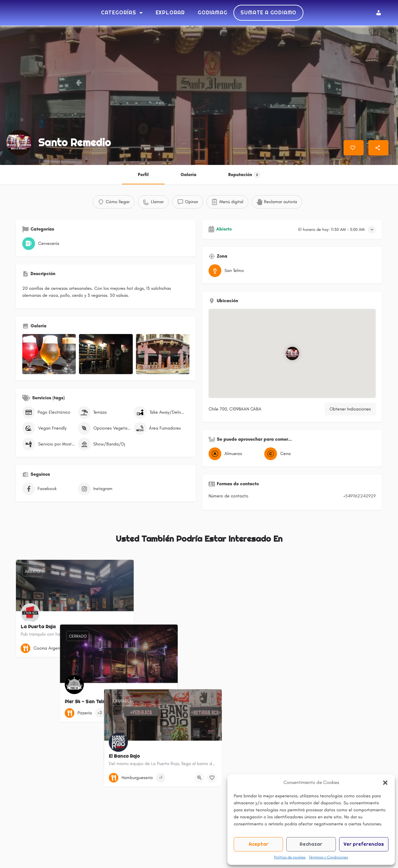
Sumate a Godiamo (268, 13)
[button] (385, 783)
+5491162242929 (359, 497)
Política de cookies (290, 857)
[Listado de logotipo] (19, 144)
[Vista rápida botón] (111, 650)
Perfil (143, 176)
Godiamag (212, 13)
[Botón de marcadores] (124, 650)
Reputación (244, 176)
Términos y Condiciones (328, 857)
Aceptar (259, 844)
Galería (188, 176)
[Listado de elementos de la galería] (49, 355)
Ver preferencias (364, 844)
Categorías (122, 13)
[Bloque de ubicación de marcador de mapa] (292, 355)
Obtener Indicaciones (350, 410)
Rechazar (311, 844)
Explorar (170, 13)
